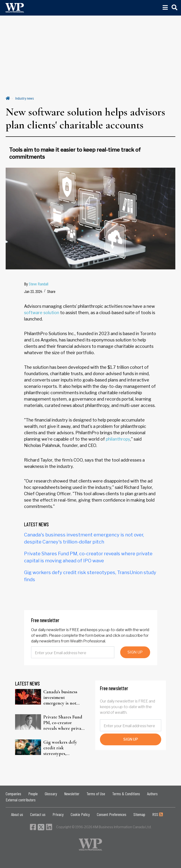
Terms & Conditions (126, 794)
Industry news (25, 98)
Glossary (51, 794)
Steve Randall (39, 284)
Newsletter (72, 794)
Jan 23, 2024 (33, 291)
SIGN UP (135, 652)
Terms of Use (96, 794)
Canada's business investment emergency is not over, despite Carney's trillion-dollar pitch (64, 698)
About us (17, 814)
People (33, 794)
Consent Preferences (112, 814)
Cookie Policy (80, 814)
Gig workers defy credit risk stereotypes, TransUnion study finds (61, 748)
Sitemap (139, 814)
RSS (158, 814)
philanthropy (118, 439)
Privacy (58, 814)
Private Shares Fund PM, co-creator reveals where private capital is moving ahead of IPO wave (64, 723)
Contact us (38, 814)
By (36, 284)
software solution (42, 313)
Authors (152, 794)
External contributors (21, 800)
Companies (13, 794)
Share (51, 291)
